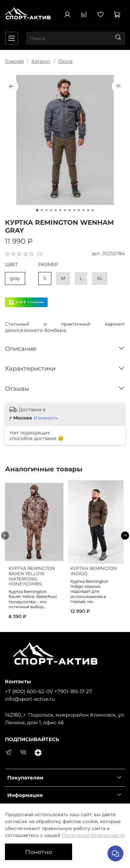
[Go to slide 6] (61, 210)
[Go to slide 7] (65, 210)
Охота (65, 61)
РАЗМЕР (48, 265)
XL (100, 278)
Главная (14, 61)
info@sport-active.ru (30, 699)
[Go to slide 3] (47, 210)
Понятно (39, 852)
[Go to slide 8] (70, 210)
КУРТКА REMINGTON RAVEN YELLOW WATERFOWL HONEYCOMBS (32, 576)
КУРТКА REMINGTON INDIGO (94, 571)
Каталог (41, 61)
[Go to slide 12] (88, 210)
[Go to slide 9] (74, 210)
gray (15, 278)
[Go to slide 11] (84, 210)
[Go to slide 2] (42, 210)
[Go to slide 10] (79, 210)
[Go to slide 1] (37, 210)
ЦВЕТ (11, 265)
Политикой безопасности (93, 835)
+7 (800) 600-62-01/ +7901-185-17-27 (48, 691)
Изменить (46, 418)
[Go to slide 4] (51, 210)
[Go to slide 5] (56, 210)
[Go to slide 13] (93, 210)
